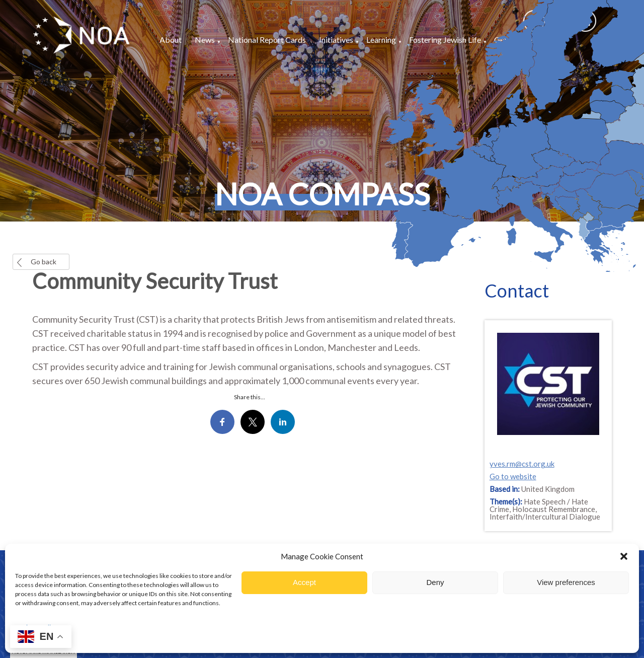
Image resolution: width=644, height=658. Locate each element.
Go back (44, 262)
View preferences (566, 582)
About (171, 40)
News (205, 40)
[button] (624, 556)
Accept (304, 582)
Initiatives (336, 40)
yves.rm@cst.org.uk (522, 464)
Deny (435, 582)
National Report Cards (267, 40)
